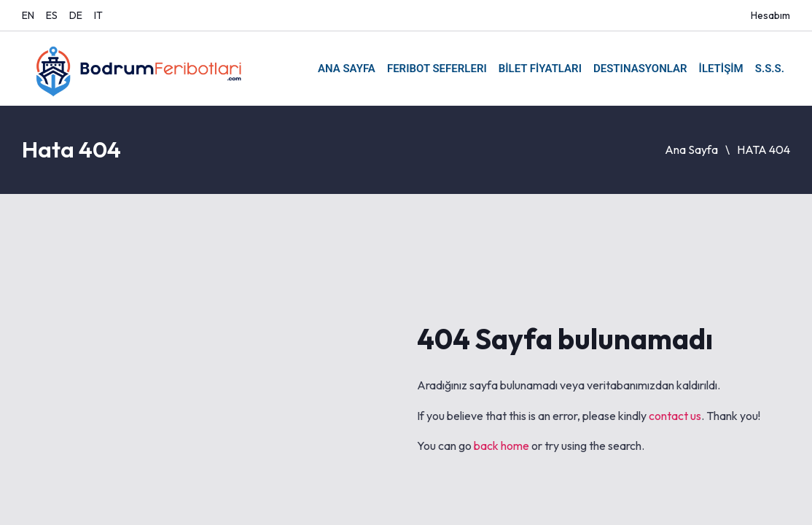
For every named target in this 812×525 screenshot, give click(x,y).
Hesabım (770, 15)
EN (28, 15)
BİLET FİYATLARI (540, 69)
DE (76, 15)
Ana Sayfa (691, 149)
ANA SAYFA (347, 69)
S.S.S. (770, 69)
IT (98, 15)
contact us (675, 416)
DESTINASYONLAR (640, 69)
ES (52, 15)
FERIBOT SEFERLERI (437, 69)
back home (501, 446)
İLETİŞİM (721, 69)
